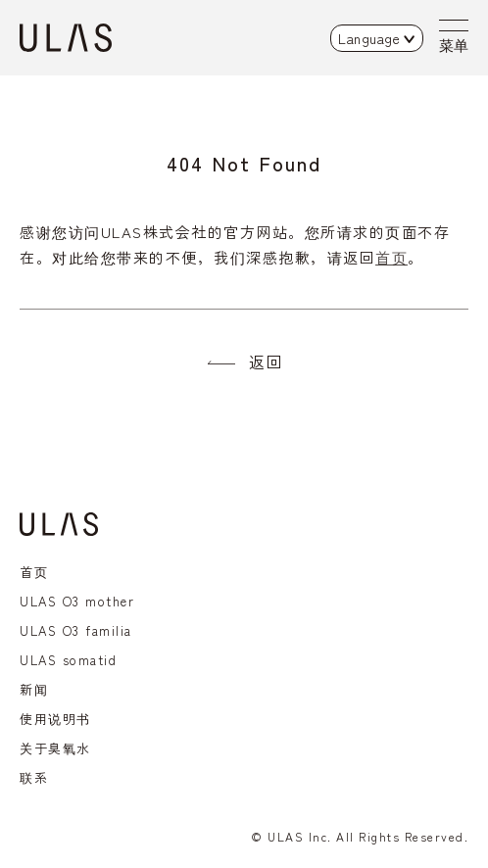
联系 (34, 777)
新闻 (34, 689)
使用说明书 (55, 719)
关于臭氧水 (55, 748)
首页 (391, 257)
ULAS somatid (68, 660)
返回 (266, 362)
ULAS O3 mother (77, 601)
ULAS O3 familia (76, 630)
